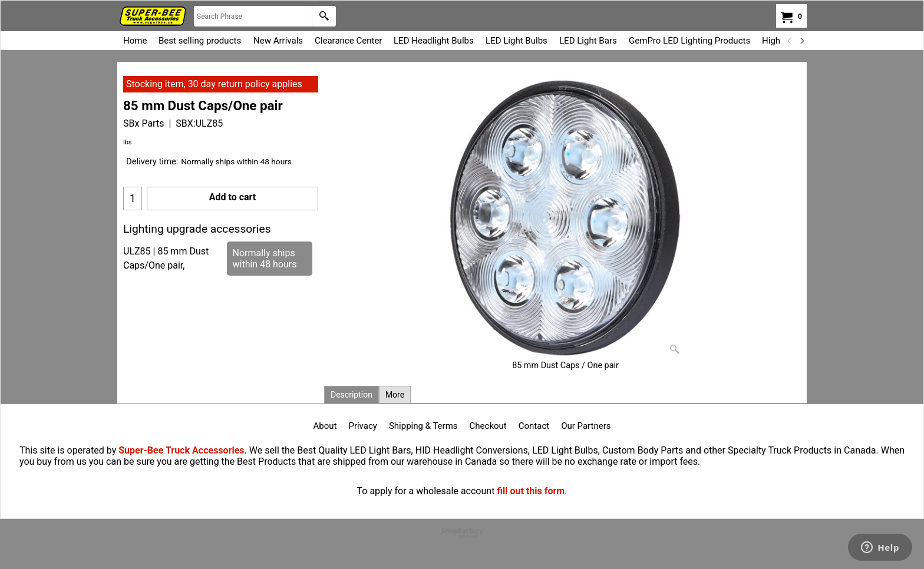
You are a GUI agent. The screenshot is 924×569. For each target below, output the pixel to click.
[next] (801, 41)
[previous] (790, 41)
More (395, 395)
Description (352, 395)
